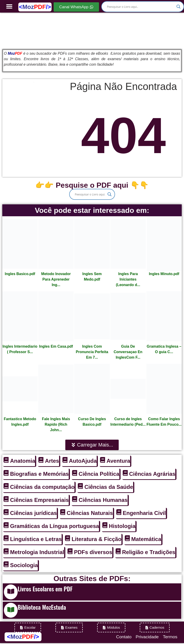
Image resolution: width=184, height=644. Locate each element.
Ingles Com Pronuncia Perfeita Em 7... (92, 352)
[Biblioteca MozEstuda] (11, 610)
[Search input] (141, 7)
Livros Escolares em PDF (45, 589)
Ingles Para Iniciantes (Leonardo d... (128, 279)
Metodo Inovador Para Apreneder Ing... (56, 279)
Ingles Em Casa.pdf (56, 346)
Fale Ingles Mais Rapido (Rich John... (56, 424)
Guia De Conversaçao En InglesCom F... (128, 352)
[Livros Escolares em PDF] (11, 592)
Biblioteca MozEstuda (42, 607)
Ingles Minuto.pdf (164, 274)
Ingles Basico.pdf (20, 274)
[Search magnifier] (179, 7)
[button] (9, 6)
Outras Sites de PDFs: (92, 579)
